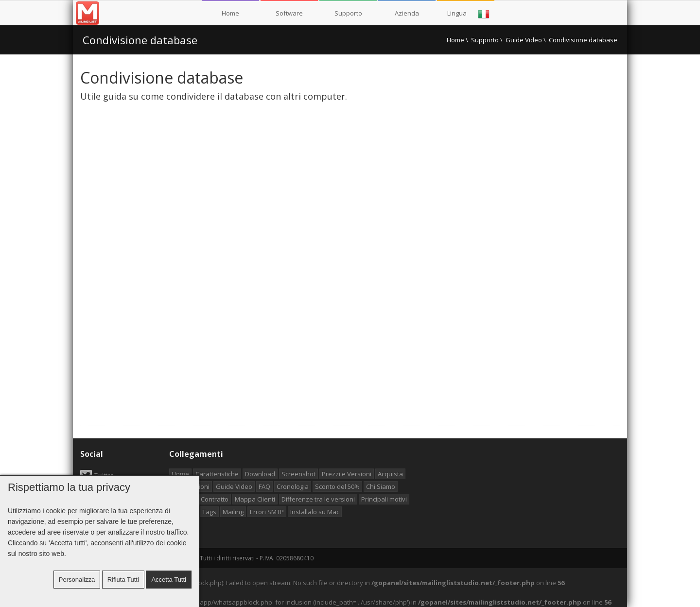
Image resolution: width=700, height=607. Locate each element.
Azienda (407, 13)
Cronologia (293, 486)
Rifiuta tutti (123, 580)
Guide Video (524, 40)
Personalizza (77, 580)
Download (260, 474)
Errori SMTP (267, 512)
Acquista (390, 474)
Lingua (469, 14)
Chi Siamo (381, 486)
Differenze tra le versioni (318, 499)
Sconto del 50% (337, 486)
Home (230, 13)
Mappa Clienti (255, 499)
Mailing (233, 512)
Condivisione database (140, 40)
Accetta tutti (169, 580)
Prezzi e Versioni (347, 474)
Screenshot (298, 474)
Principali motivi (384, 499)
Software (289, 13)
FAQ (264, 486)
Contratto (215, 499)
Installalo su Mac (315, 512)
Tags (209, 512)
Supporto (348, 13)
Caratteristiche (217, 474)
